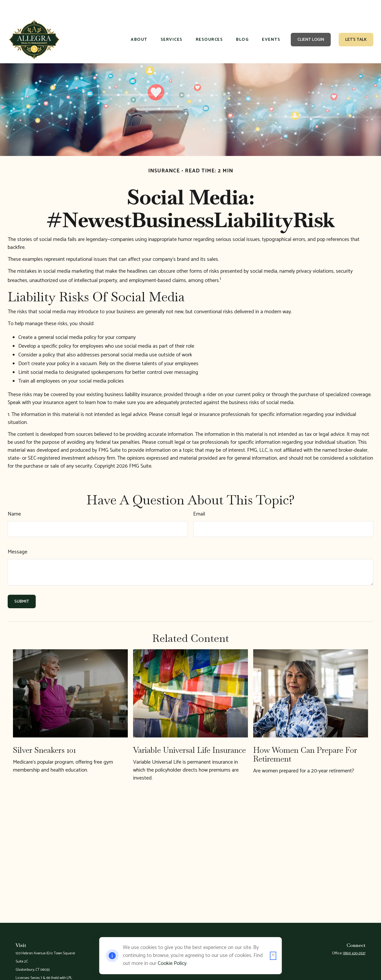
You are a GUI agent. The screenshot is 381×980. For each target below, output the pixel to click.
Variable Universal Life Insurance (189, 734)
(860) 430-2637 (354, 938)
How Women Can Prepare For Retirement (305, 739)
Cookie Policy (172, 963)
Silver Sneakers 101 (44, 734)
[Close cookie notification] (273, 956)
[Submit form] (22, 586)
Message (17, 536)
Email (199, 498)
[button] (139, 24)
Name (14, 498)
